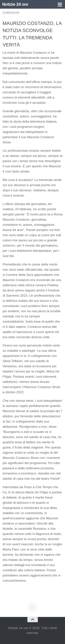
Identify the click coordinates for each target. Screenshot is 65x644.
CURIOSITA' (11, 13)
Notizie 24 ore (15, 4)
